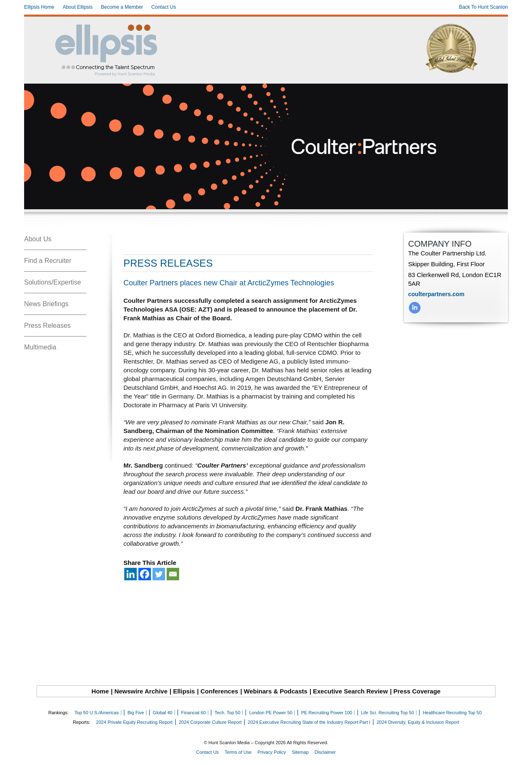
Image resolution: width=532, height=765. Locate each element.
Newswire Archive (141, 691)
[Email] (173, 574)
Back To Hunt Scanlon (483, 7)
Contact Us (164, 7)
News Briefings (46, 304)
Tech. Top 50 (227, 713)
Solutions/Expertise (53, 282)
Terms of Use (238, 752)
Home (100, 691)
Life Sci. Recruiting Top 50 (387, 713)
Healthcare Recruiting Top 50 (452, 713)
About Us (38, 239)
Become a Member (122, 7)
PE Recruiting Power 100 (326, 713)
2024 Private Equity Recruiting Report (134, 722)
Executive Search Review (350, 691)
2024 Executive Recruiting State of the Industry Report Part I (309, 722)
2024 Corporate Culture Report (210, 722)
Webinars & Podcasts (276, 691)
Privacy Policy (272, 752)
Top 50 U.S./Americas (96, 713)
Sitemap (300, 752)
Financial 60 (193, 713)
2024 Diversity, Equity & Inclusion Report (418, 722)
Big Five (136, 713)
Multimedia (40, 347)
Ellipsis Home (39, 7)
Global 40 (163, 713)
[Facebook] (145, 574)
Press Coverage (417, 691)
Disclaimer (325, 752)
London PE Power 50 (271, 713)
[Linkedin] (131, 574)
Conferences (219, 691)
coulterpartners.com (436, 294)
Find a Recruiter (48, 261)
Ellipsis (184, 691)
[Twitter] (159, 574)
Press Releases (47, 326)
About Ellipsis (78, 7)
